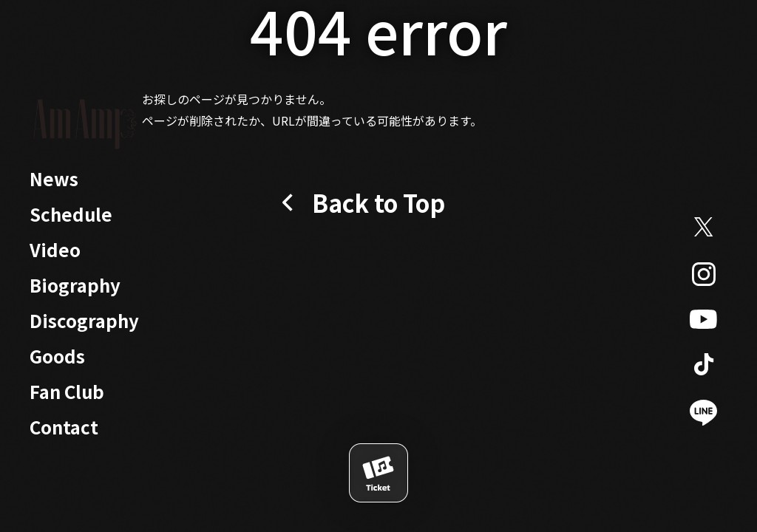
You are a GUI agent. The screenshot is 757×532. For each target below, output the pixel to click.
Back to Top (378, 202)
